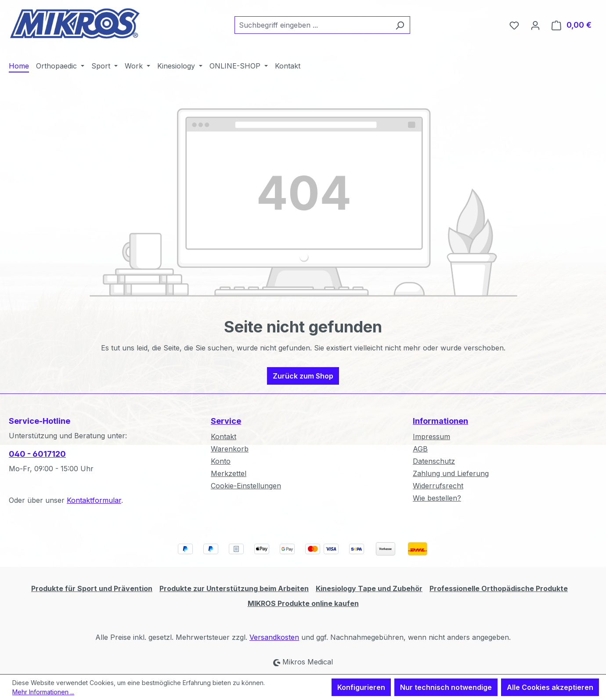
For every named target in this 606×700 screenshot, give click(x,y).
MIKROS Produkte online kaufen (303, 603)
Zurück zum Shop (303, 376)
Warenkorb (230, 449)
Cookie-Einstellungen (246, 486)
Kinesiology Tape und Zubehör (369, 588)
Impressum (431, 437)
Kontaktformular (94, 500)
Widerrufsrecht (438, 486)
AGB (420, 449)
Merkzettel (229, 473)
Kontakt (224, 437)
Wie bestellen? (437, 498)
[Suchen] (400, 25)
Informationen (440, 421)
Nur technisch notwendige (446, 687)
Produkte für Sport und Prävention (92, 588)
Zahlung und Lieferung (451, 473)
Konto (221, 461)
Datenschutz (434, 461)
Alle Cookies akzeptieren (550, 687)
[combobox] (312, 25)
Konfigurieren (361, 687)
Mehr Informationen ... (43, 692)
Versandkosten (274, 637)
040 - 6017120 (37, 454)
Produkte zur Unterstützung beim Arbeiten (234, 588)
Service (226, 421)
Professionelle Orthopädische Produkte (499, 588)
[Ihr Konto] (535, 25)
